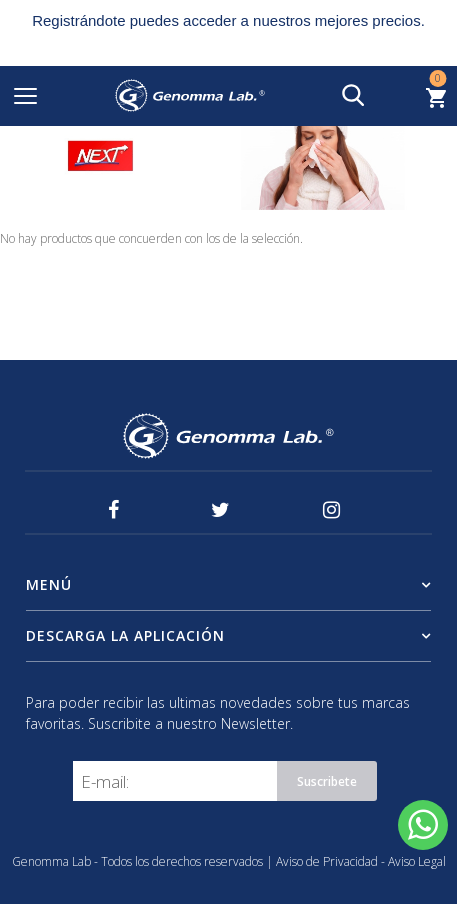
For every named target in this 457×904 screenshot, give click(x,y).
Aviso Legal (417, 861)
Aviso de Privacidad (328, 861)
